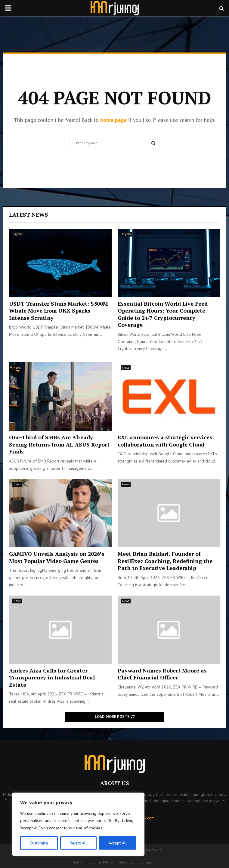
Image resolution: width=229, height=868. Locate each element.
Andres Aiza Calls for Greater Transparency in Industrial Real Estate (52, 677)
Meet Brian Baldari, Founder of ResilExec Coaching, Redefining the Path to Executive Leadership (165, 561)
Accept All (118, 843)
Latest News (29, 215)
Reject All (78, 843)
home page (113, 120)
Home (77, 862)
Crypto (18, 234)
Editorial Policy (101, 862)
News (17, 368)
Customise (39, 843)
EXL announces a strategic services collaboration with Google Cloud (165, 441)
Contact (146, 862)
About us (126, 862)
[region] (78, 824)
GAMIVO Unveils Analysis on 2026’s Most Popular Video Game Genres (57, 557)
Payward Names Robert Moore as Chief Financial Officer (162, 674)
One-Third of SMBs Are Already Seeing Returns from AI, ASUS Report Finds (59, 444)
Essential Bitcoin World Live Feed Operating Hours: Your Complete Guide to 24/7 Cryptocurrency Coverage (163, 314)
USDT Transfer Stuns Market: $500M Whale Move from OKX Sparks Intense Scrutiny (59, 311)
